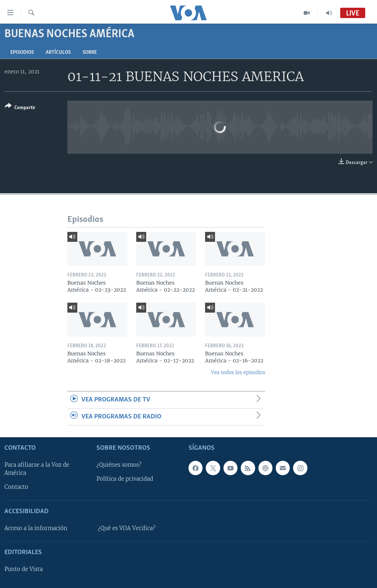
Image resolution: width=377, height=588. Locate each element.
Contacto (16, 487)
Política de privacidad (125, 479)
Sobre (90, 53)
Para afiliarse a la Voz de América (37, 469)
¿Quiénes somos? (119, 465)
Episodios (22, 53)
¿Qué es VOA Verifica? (127, 528)
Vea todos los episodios (238, 373)
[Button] (20, 108)
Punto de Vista (24, 569)
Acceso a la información (36, 528)
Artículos (58, 53)
